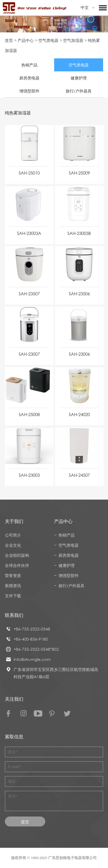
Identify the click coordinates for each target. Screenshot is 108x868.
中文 (88, 8)
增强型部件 (29, 91)
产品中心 (26, 40)
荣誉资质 (13, 575)
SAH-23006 (79, 354)
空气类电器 (48, 40)
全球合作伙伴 (17, 565)
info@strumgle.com (32, 659)
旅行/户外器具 (79, 91)
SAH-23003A (29, 233)
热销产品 (29, 65)
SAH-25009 (79, 173)
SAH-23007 (29, 354)
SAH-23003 (29, 475)
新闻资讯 (13, 586)
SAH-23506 (79, 294)
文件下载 (13, 596)
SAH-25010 (29, 173)
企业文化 (13, 545)
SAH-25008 (29, 414)
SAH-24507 (79, 475)
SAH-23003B (79, 233)
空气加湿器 (73, 40)
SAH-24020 (79, 414)
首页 (9, 40)
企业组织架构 (17, 555)
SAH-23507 (29, 294)
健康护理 (79, 78)
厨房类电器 (29, 78)
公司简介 (13, 535)
